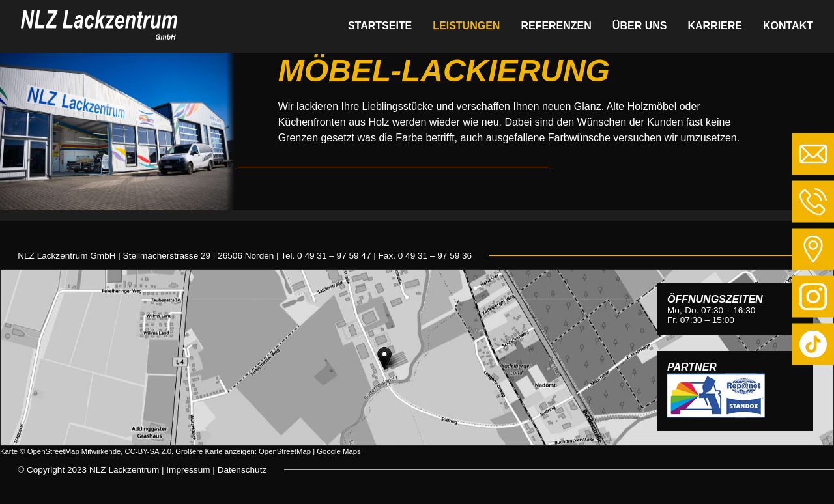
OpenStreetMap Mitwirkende (74, 451)
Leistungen (466, 26)
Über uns (640, 26)
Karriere (715, 26)
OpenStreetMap (285, 451)
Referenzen (556, 26)
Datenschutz (242, 470)
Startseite (380, 26)
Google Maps (338, 451)
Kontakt (788, 26)
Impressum (188, 470)
